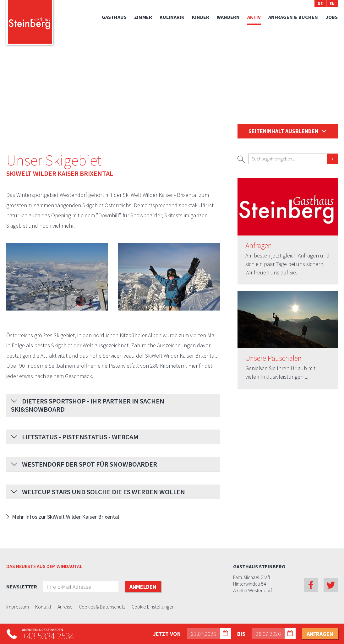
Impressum (18, 607)
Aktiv (254, 17)
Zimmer (143, 17)
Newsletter (22, 587)
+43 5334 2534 (48, 636)
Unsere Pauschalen (273, 358)
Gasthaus (114, 17)
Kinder (201, 17)
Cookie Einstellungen (153, 607)
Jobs (332, 17)
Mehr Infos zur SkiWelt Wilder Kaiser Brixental (66, 517)
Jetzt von (167, 634)
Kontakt (43, 607)
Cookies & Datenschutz (102, 607)
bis (241, 634)
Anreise (65, 607)
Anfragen (259, 246)
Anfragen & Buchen (293, 17)
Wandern (228, 17)
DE (320, 3)
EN (332, 3)
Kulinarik (172, 17)
